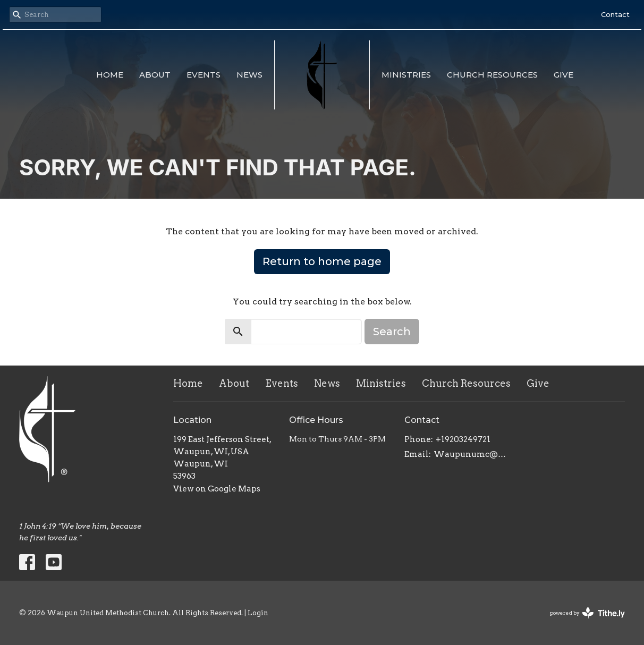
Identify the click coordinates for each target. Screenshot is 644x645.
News (249, 75)
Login (258, 613)
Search (392, 332)
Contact (615, 14)
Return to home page (322, 261)
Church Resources (492, 75)
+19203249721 (463, 439)
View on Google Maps (217, 489)
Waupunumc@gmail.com (472, 454)
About (155, 75)
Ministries (406, 75)
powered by (587, 613)
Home (110, 75)
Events (204, 75)
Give (563, 75)
